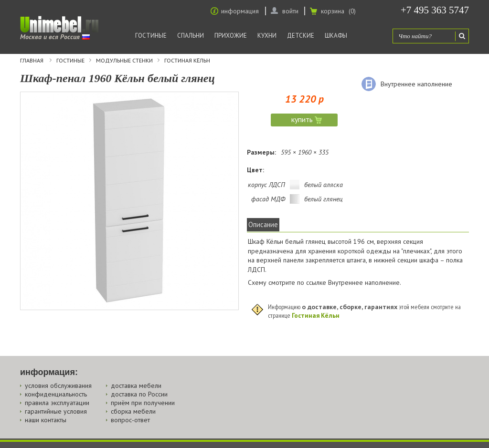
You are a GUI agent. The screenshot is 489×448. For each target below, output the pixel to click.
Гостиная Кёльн (187, 61)
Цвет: (255, 170)
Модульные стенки (124, 61)
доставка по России (139, 394)
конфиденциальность (56, 394)
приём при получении (143, 403)
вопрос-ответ (130, 420)
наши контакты (46, 420)
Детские (301, 36)
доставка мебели (136, 385)
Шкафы (336, 36)
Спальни (191, 36)
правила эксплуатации (57, 403)
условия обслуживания (58, 385)
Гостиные (151, 36)
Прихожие (231, 36)
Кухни (267, 36)
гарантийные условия (56, 411)
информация (240, 11)
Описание (263, 224)
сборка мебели (133, 411)
